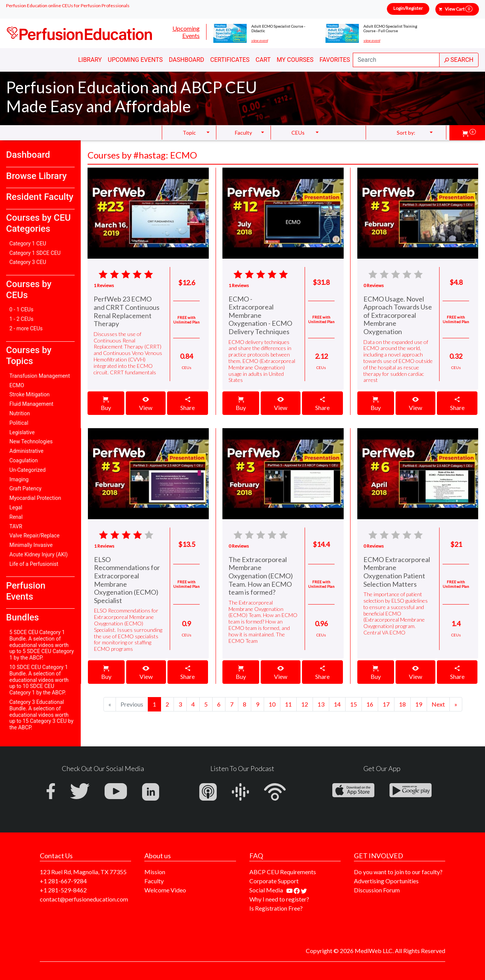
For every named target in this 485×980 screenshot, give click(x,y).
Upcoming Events (186, 32)
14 (337, 704)
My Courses (295, 60)
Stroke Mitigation (30, 394)
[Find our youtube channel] (290, 890)
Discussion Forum (377, 890)
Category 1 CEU (28, 243)
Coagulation (24, 460)
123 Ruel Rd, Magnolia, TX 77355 (83, 872)
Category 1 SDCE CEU (35, 253)
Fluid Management (31, 404)
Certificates (230, 60)
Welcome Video (165, 890)
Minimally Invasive (31, 545)
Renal (16, 517)
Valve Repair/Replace (34, 536)
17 (386, 704)
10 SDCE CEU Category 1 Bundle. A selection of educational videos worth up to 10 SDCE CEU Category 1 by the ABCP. (39, 680)
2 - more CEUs (26, 328)
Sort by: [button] (406, 133)
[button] (469, 133)
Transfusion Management (40, 376)
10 (272, 704)
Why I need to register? (279, 899)
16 (370, 704)
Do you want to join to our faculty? (398, 872)
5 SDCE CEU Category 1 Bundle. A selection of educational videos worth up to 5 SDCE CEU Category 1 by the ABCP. (42, 645)
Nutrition (20, 413)
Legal (16, 507)
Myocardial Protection (35, 498)
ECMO (17, 385)
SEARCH (459, 60)
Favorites (335, 60)
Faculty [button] (243, 133)
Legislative (22, 432)
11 (288, 704)
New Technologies (31, 441)
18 (402, 704)
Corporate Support (274, 881)
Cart (263, 60)
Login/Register (408, 8)
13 (321, 704)
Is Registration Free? (276, 908)
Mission (155, 872)
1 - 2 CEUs (21, 319)
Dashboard (186, 60)
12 (305, 704)
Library (90, 60)
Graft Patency (26, 488)
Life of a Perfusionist (34, 564)
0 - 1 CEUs (21, 309)
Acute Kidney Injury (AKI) (39, 554)
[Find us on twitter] (304, 890)
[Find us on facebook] (297, 890)
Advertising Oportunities (386, 881)
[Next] (438, 704)
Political (19, 423)
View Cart (459, 9)
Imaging (19, 479)
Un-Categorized (28, 470)
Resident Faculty (40, 197)
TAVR (16, 526)
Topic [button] (189, 133)
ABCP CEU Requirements (283, 872)
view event (260, 41)
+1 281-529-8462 (63, 890)
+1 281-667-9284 (63, 881)
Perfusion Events (26, 591)
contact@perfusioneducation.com (84, 899)
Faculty (154, 881)
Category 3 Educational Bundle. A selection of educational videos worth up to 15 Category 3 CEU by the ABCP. (41, 715)
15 (354, 704)
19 (419, 704)
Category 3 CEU (28, 262)
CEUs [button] (298, 133)
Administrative (27, 451)
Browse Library (36, 176)
